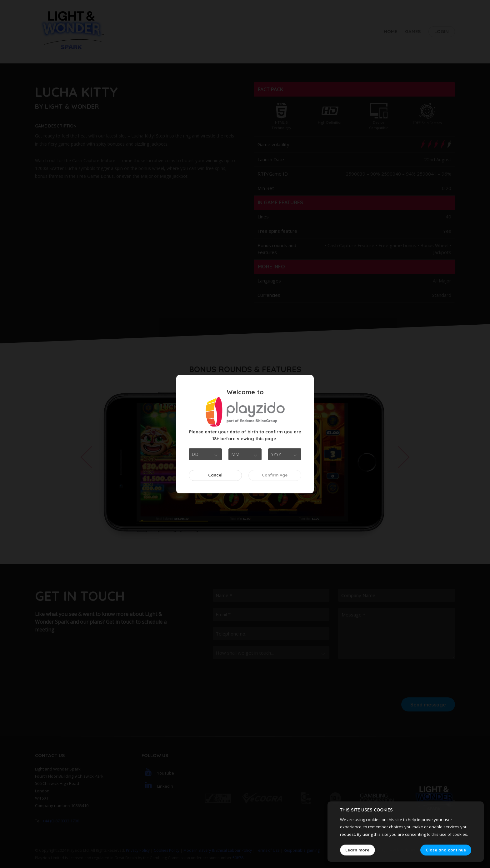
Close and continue (446, 850)
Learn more (357, 850)
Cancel (215, 475)
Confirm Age (275, 475)
